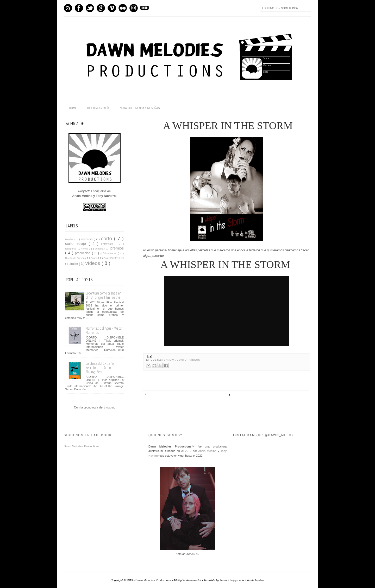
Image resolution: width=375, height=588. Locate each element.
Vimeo (112, 8)
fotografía (71, 249)
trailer (75, 264)
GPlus (101, 8)
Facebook (79, 8)
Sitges (94, 258)
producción (83, 253)
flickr (123, 8)
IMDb (145, 8)
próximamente (109, 253)
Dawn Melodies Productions (82, 446)
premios (117, 248)
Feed (68, 8)
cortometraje (77, 244)
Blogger (109, 407)
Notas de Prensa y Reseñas (140, 108)
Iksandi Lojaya (230, 580)
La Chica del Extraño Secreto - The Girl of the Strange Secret (101, 368)
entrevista (108, 244)
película (100, 249)
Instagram (134, 8)
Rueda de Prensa (75, 258)
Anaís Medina (207, 451)
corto (182, 360)
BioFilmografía (98, 108)
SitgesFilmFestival (114, 258)
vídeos (195, 360)
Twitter (90, 8)
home (73, 108)
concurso (87, 239)
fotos (86, 249)
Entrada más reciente (147, 394)
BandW (169, 360)
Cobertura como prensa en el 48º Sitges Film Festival (104, 295)
